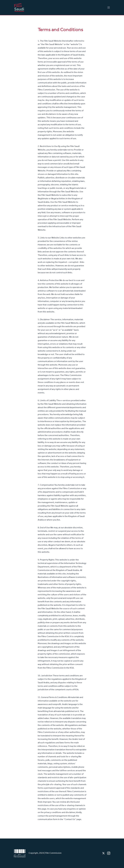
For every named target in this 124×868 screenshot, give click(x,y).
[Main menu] (109, 8)
